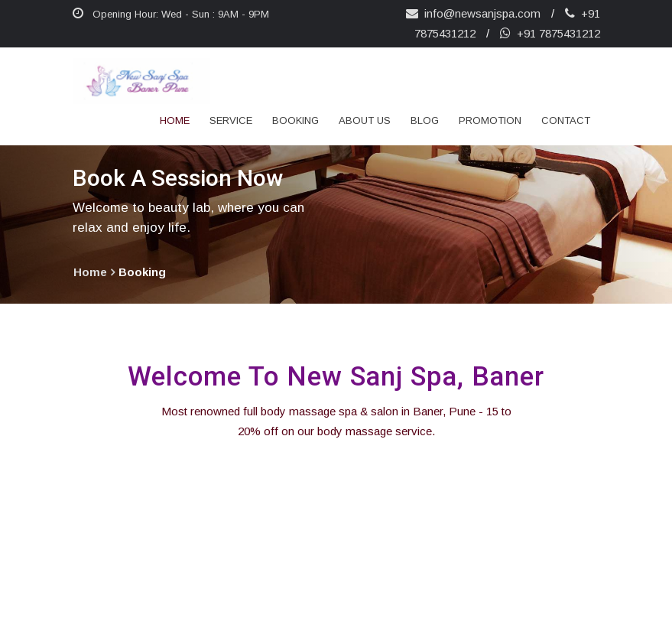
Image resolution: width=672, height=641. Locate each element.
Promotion (490, 120)
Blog (425, 120)
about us (365, 120)
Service (231, 120)
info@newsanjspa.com (473, 13)
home (90, 272)
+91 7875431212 (550, 33)
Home (175, 120)
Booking (295, 120)
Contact (566, 120)
